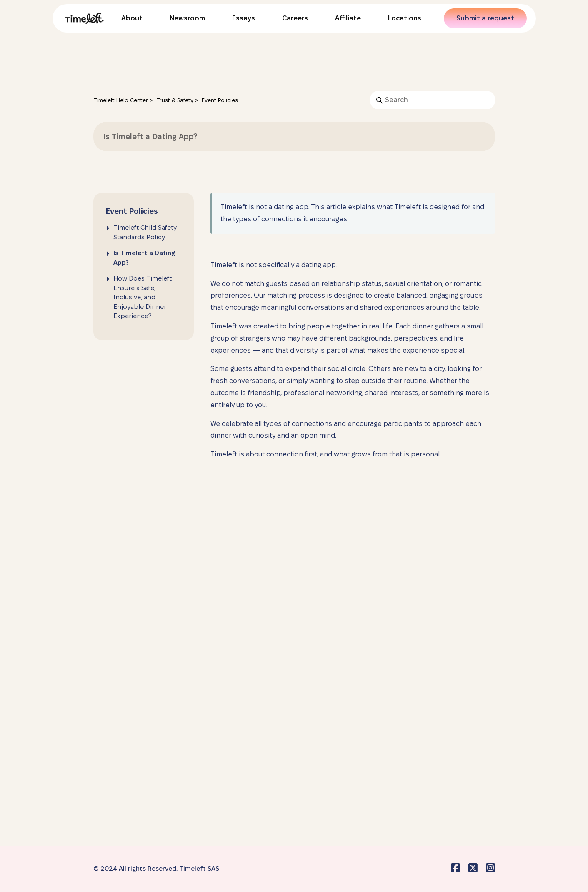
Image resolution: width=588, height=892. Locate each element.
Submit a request (485, 18)
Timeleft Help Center (121, 100)
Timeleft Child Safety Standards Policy (145, 232)
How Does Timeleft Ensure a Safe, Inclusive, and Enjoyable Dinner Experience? (143, 297)
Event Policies (220, 100)
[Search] (433, 100)
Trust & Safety (175, 100)
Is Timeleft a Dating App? (144, 258)
